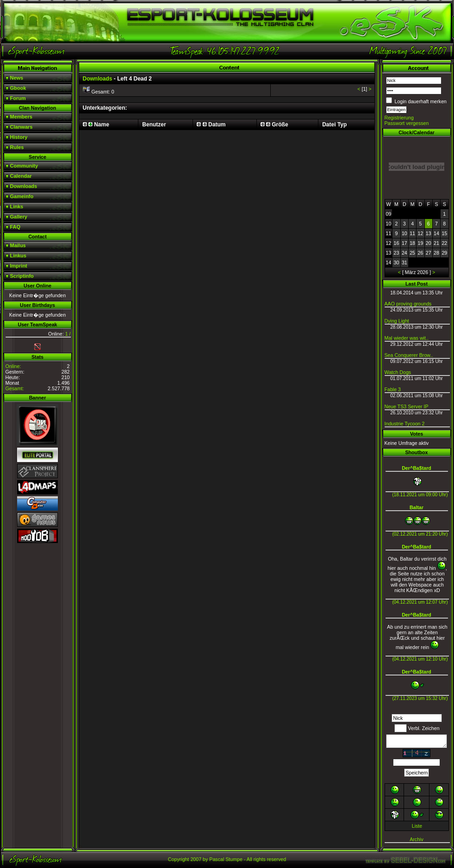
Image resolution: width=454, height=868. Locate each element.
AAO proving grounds (408, 304)
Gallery (19, 217)
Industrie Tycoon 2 (405, 424)
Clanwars (22, 127)
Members (21, 117)
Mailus (18, 245)
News (17, 78)
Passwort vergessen (407, 123)
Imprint (19, 266)
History (19, 137)
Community (24, 166)
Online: (13, 366)
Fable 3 (393, 389)
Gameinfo (22, 196)
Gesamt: (15, 388)
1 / (68, 334)
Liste (417, 826)
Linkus (18, 256)
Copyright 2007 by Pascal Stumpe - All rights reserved (227, 859)
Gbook (18, 88)
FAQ (16, 227)
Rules (17, 147)
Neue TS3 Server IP (407, 406)
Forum (18, 98)
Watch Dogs (398, 372)
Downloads (24, 186)
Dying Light (397, 321)
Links (17, 206)
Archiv (417, 839)
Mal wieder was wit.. (407, 338)
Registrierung (399, 118)
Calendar (21, 176)
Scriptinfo (22, 276)
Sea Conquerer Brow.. (409, 355)
